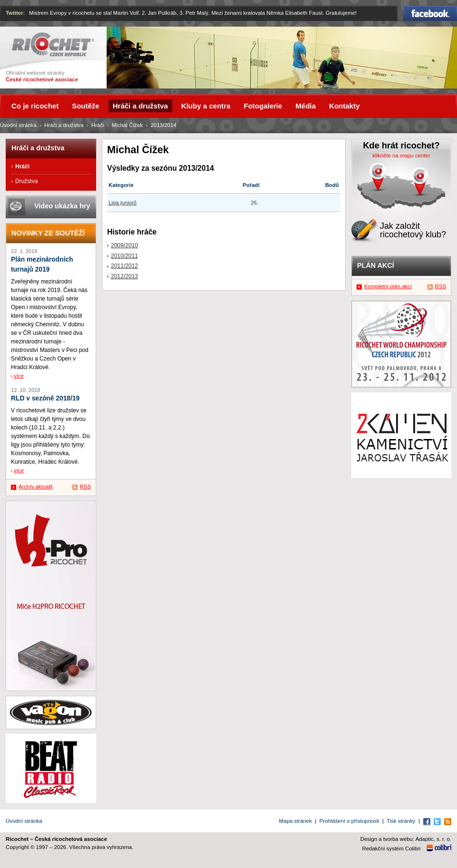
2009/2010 (124, 245)
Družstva (26, 181)
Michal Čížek (127, 125)
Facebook (430, 13)
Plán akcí (376, 265)
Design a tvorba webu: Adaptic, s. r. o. (406, 839)
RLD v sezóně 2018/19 (45, 398)
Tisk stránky (401, 821)
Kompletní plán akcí (388, 286)
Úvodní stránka (18, 125)
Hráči (98, 125)
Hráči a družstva (64, 125)
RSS (85, 487)
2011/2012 (124, 266)
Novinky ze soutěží (48, 233)
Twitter (15, 13)
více (19, 376)
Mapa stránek (295, 821)
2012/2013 (124, 276)
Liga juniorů (123, 203)
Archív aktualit (36, 487)
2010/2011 (124, 256)
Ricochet (53, 44)
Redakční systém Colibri (392, 848)
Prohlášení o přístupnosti (349, 821)
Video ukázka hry (62, 206)
